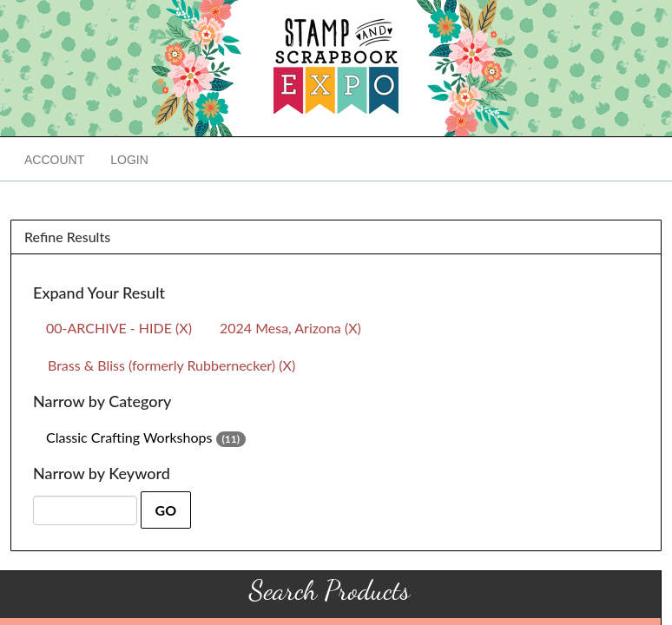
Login (129, 160)
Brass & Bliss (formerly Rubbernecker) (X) (171, 365)
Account (54, 160)
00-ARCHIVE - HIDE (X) (119, 328)
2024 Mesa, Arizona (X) (290, 328)
